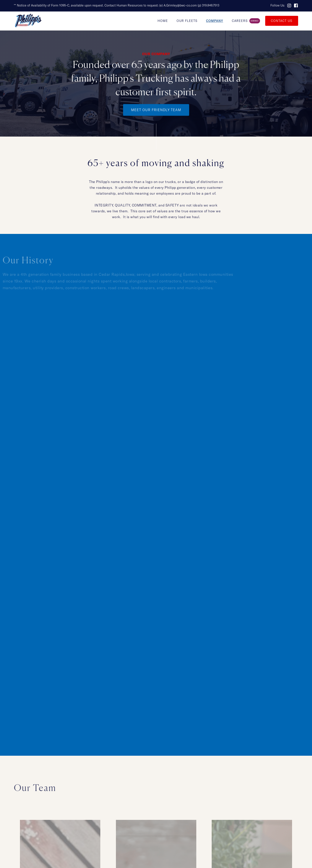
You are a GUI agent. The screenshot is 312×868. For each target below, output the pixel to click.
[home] (28, 21)
